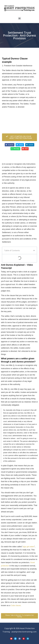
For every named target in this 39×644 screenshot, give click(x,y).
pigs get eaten (28, 547)
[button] (20, 18)
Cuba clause (16, 605)
